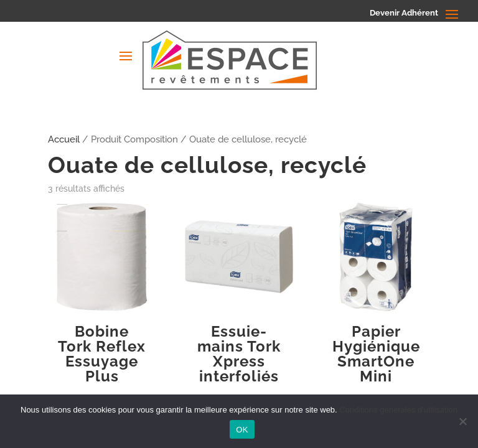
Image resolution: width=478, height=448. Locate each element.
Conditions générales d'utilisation (398, 410)
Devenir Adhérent (404, 13)
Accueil (64, 139)
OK (242, 430)
